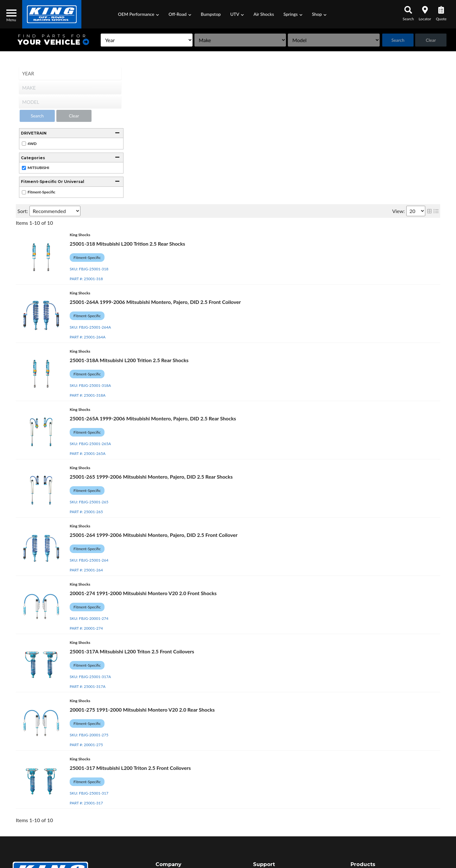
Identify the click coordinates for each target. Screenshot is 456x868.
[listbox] (146, 40)
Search (398, 40)
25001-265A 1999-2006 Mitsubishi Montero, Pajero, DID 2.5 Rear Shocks (153, 418)
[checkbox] (24, 144)
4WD (32, 144)
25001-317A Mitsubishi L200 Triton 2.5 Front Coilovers (132, 651)
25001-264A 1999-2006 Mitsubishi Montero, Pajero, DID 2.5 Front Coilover (155, 302)
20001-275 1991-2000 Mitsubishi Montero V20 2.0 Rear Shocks (142, 710)
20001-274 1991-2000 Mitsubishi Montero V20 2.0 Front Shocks (143, 593)
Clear (431, 40)
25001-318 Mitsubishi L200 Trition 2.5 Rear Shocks (127, 244)
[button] (139, 14)
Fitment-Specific (41, 192)
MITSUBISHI (38, 168)
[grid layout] (429, 211)
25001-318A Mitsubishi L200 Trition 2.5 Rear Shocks (129, 360)
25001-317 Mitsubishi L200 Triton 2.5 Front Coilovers (130, 768)
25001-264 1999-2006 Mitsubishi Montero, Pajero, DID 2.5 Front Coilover (154, 535)
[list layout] (436, 211)
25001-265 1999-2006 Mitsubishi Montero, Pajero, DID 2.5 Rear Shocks (151, 477)
